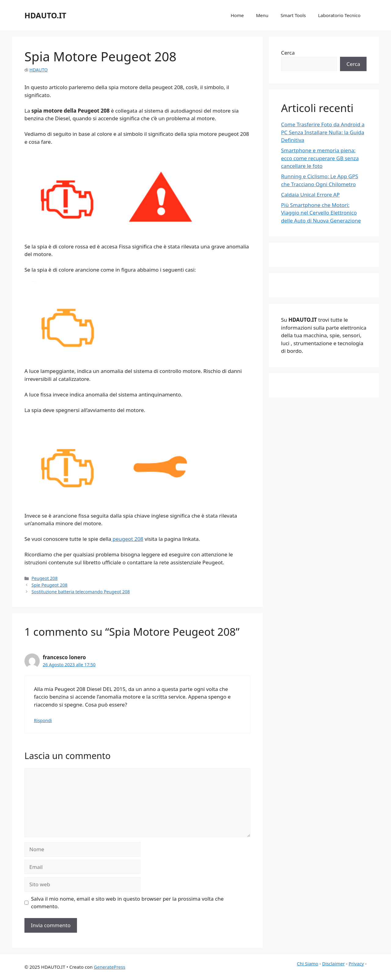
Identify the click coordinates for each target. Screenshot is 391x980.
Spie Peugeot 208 (49, 585)
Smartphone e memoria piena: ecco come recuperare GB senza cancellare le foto (320, 158)
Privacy (356, 964)
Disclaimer (334, 964)
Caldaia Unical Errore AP (310, 195)
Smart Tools (293, 15)
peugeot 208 (127, 539)
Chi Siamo (308, 964)
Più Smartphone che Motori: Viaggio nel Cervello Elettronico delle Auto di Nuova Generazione (321, 213)
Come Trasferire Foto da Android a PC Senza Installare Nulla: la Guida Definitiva (323, 132)
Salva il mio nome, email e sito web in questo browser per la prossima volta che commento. (128, 903)
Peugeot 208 (44, 578)
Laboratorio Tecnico (339, 15)
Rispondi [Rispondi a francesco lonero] (43, 720)
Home (237, 15)
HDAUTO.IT (45, 15)
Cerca (288, 53)
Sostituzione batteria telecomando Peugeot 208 (81, 592)
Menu (262, 15)
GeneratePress (110, 967)
